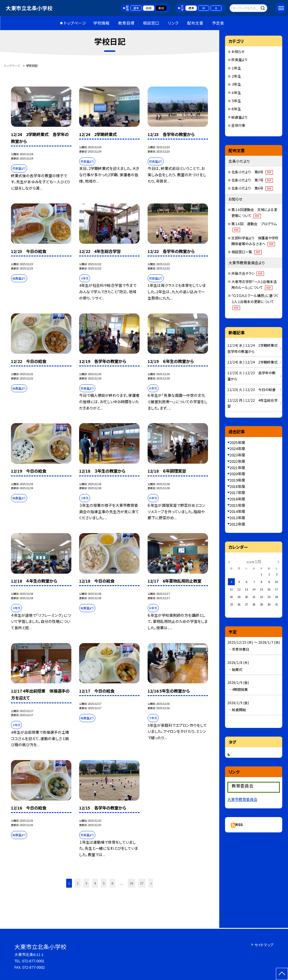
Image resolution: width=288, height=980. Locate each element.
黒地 (161, 8)
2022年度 (237, 461)
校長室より (239, 59)
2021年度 (237, 468)
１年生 (236, 68)
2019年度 (237, 480)
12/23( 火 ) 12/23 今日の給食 (251, 389)
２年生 (236, 76)
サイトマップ (264, 945)
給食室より (239, 117)
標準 (191, 8)
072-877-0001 (33, 961)
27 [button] (142, 883)
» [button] (151, 883)
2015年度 (237, 505)
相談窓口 (151, 23)
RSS (239, 824)
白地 (149, 8)
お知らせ (238, 51)
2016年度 (237, 499)
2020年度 (237, 474)
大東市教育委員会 (242, 799)
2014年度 (237, 511)
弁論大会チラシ (248, 273)
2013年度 (237, 518)
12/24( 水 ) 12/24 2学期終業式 (252, 362)
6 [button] (112, 883)
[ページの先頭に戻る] (282, 974)
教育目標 (126, 23)
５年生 (236, 101)
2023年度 (237, 455)
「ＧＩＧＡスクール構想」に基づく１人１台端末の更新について (255, 301)
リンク (173, 23)
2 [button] (78, 883)
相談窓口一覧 (247, 252)
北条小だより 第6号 (252, 188)
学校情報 (101, 23)
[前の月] (229, 561)
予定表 (218, 23)
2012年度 (237, 524)
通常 (136, 8)
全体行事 (238, 125)
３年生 (236, 84)
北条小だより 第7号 (252, 180)
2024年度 (237, 448)
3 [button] (86, 883)
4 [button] (95, 883)
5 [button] (104, 883)
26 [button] (131, 883)
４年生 (236, 92)
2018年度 (237, 486)
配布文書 (195, 23)
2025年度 (237, 442)
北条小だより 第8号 (252, 172)
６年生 (236, 109)
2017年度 (237, 492)
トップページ (75, 23)
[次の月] (278, 561)
